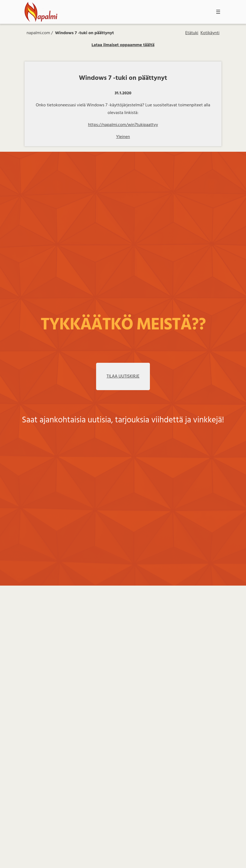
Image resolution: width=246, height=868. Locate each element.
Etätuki (192, 33)
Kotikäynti (210, 33)
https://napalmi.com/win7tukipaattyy (123, 125)
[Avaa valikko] (218, 12)
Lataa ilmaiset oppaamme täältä (123, 45)
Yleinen (123, 137)
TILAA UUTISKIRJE (123, 376)
